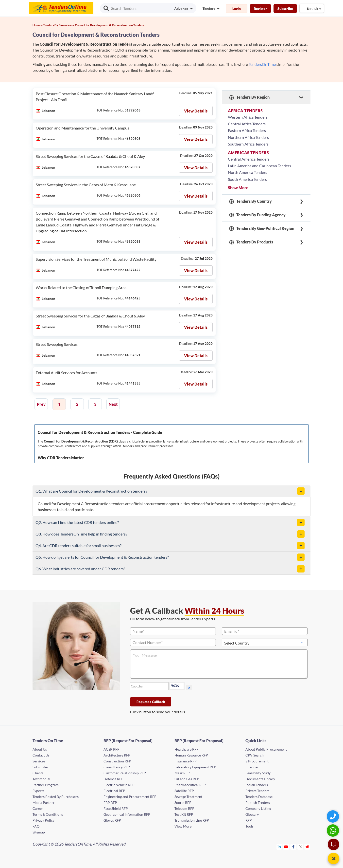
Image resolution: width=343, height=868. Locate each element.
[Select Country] (265, 642)
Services (39, 761)
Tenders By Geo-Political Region (262, 228)
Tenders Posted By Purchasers (56, 797)
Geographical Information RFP (127, 814)
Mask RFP (182, 773)
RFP (249, 820)
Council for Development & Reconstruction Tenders (110, 25)
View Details (196, 111)
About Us (40, 749)
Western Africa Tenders (248, 117)
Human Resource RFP (191, 755)
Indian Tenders (257, 785)
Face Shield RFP (116, 808)
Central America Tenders (249, 159)
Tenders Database (259, 797)
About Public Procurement (266, 749)
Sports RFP (183, 803)
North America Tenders (248, 172)
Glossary (252, 814)
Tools (249, 826)
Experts (38, 791)
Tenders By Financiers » (59, 25)
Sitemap (39, 832)
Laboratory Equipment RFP (195, 767)
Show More (238, 188)
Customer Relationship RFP (125, 773)
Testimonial (41, 779)
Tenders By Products (251, 242)
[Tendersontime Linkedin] (279, 847)
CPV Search (255, 755)
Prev (41, 404)
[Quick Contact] (334, 816)
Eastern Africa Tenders (247, 130)
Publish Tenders (258, 803)
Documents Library (260, 779)
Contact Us (41, 755)
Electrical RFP (114, 791)
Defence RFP (113, 779)
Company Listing (258, 808)
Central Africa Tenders (247, 124)
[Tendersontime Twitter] (300, 847)
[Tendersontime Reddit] (307, 847)
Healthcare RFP (187, 749)
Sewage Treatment (188, 797)
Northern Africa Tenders (248, 137)
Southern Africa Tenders (248, 144)
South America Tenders (247, 179)
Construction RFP (117, 761)
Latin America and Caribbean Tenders (259, 166)
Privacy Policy (43, 820)
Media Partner (44, 803)
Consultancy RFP (117, 767)
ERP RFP (110, 803)
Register (260, 9)
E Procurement (257, 761)
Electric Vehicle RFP (119, 785)
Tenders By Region (249, 97)
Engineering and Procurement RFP (130, 797)
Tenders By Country (250, 201)
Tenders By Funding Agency (257, 215)
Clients (38, 773)
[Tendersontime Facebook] (293, 847)
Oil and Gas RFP (187, 779)
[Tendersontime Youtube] (286, 847)
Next (113, 404)
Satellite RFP (184, 791)
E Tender (252, 767)
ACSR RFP (111, 749)
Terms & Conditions (48, 814)
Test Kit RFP (184, 814)
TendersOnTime (262, 64)
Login (237, 9)
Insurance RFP (186, 761)
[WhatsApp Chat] (334, 830)
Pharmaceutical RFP (190, 785)
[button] (301, 491)
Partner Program (46, 785)
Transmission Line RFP (192, 820)
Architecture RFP (117, 755)
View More (183, 826)
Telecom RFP (184, 808)
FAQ (36, 826)
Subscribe (285, 9)
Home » (38, 25)
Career (38, 808)
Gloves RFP (112, 820)
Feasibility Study (258, 773)
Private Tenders (257, 791)
